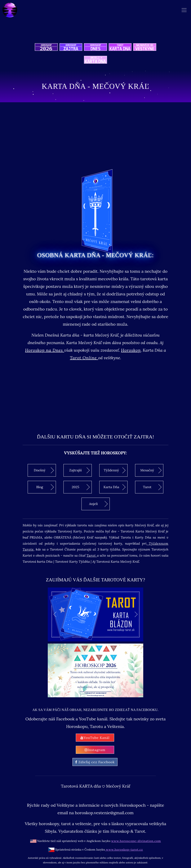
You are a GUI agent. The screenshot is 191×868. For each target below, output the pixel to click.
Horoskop (131, 350)
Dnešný (44, 470)
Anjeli (98, 504)
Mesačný (151, 470)
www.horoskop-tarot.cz (124, 850)
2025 (81, 487)
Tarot (152, 487)
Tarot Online (84, 358)
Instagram (95, 750)
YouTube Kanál (95, 738)
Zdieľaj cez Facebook (95, 762)
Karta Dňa (114, 487)
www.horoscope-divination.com (136, 841)
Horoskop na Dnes (45, 350)
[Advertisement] (95, 394)
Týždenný (115, 470)
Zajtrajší (79, 470)
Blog (45, 487)
